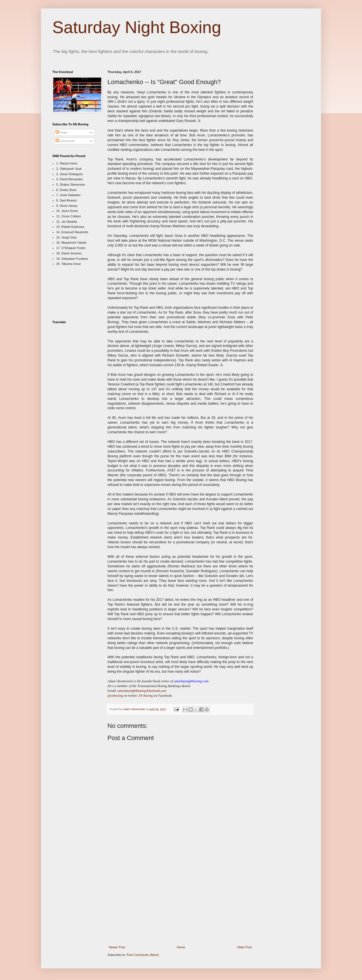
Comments (65, 141)
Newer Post (117, 947)
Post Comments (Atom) (143, 955)
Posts (62, 132)
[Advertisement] (180, 904)
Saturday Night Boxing (137, 27)
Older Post (244, 947)
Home (181, 947)
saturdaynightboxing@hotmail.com (142, 691)
